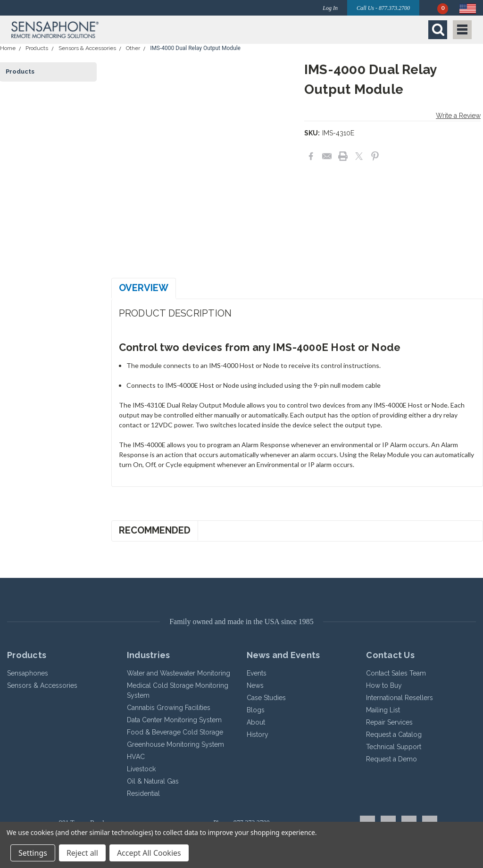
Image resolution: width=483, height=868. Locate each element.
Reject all (82, 853)
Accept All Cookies (149, 853)
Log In (330, 8)
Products (37, 48)
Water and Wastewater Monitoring (179, 673)
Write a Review (458, 116)
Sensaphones (28, 673)
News (255, 685)
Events (257, 673)
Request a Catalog (394, 734)
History (258, 734)
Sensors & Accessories (87, 48)
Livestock (141, 769)
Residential (143, 793)
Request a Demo (391, 759)
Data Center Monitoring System (174, 720)
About (256, 722)
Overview (144, 288)
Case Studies (266, 698)
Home (8, 48)
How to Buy (384, 685)
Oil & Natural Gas (153, 781)
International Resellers (400, 698)
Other (133, 48)
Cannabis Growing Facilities (169, 708)
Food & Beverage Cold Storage (175, 732)
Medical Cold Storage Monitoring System (178, 690)
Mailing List (383, 710)
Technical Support (394, 747)
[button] (124, 30)
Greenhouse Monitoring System (175, 744)
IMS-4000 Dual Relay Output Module (195, 48)
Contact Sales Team (396, 673)
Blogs (256, 710)
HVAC (136, 757)
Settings (33, 853)
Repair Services (389, 722)
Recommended (155, 530)
